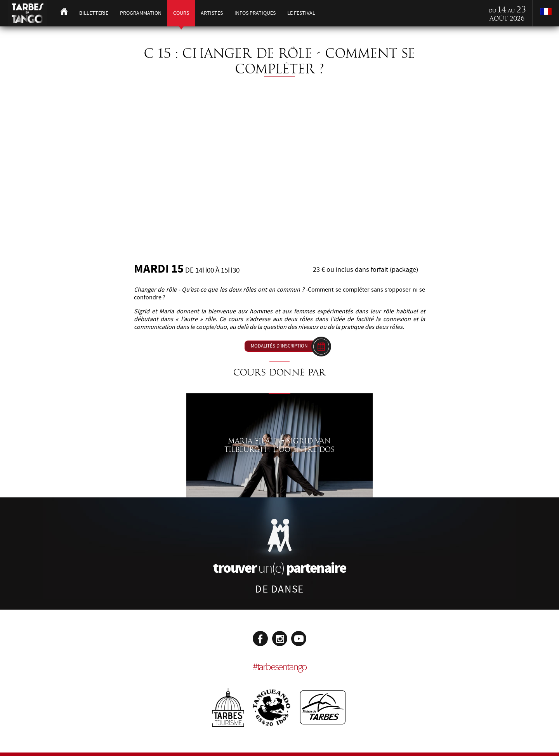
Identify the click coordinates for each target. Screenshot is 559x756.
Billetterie (94, 13)
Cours (181, 13)
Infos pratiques (255, 13)
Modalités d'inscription (279, 346)
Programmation (141, 13)
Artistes (212, 13)
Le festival (301, 13)
